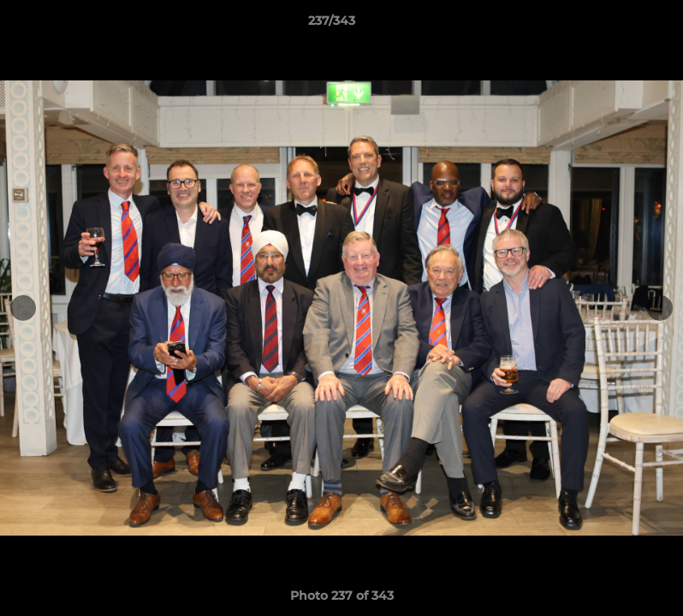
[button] (611, 25)
